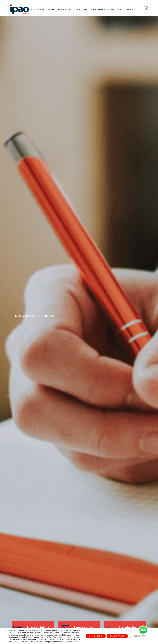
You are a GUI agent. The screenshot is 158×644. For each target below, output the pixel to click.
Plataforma (80, 9)
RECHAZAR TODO (117, 636)
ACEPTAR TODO (96, 636)
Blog (119, 9)
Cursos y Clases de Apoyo (59, 9)
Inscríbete (131, 9)
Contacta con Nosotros (101, 9)
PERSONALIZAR (139, 636)
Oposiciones (37, 9)
